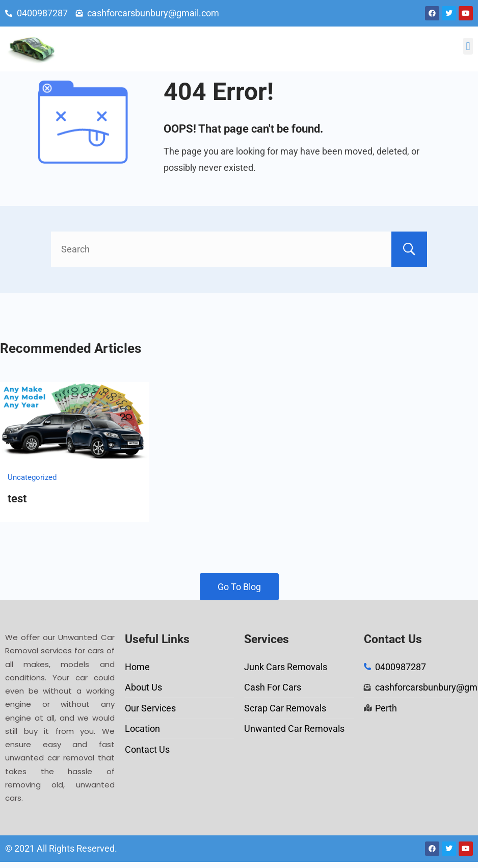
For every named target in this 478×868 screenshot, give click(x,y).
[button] (468, 46)
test (17, 499)
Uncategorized (32, 477)
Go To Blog (239, 587)
